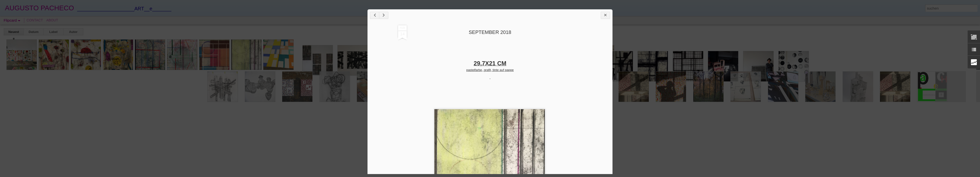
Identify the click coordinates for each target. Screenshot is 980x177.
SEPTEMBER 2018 (490, 32)
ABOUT (52, 20)
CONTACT (35, 20)
